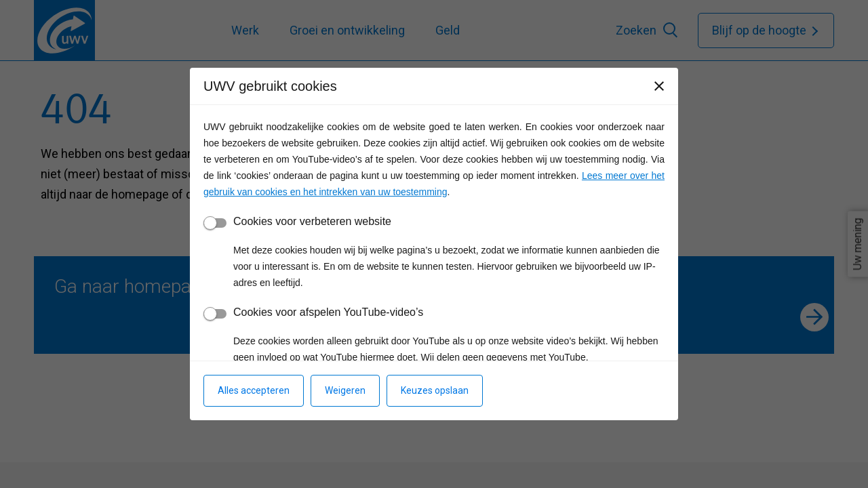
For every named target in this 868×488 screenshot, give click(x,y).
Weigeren (345, 390)
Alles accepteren (254, 390)
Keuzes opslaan (435, 390)
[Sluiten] (659, 86)
